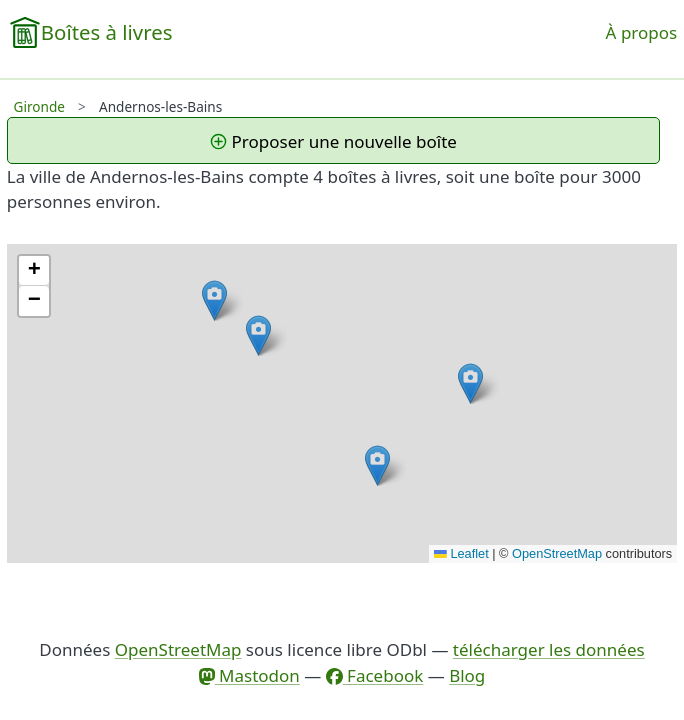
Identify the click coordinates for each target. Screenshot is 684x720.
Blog (467, 675)
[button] (377, 465)
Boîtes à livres (107, 32)
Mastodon (249, 675)
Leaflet (461, 553)
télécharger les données (549, 649)
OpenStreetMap (557, 553)
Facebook (375, 675)
